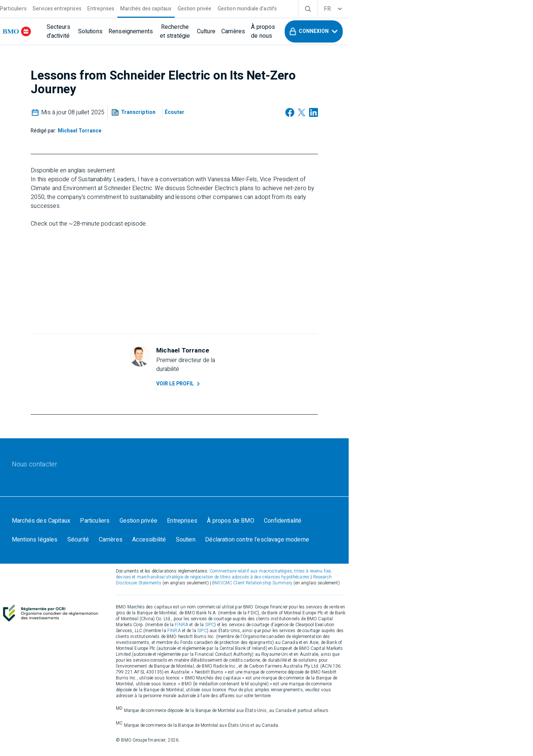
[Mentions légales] (390, 543)
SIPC (358, 647)
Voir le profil (271, 389)
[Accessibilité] (108, 563)
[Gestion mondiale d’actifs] (291, 8)
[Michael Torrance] (169, 132)
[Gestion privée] (238, 8)
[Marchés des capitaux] (190, 8)
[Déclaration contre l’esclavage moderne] (220, 563)
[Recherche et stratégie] (260, 31)
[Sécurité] (436, 543)
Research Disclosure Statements (341, 605)
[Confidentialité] (337, 543)
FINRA (330, 647)
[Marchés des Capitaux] (85, 543)
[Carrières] (332, 31)
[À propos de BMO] (283, 543)
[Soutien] (146, 563)
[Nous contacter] (78, 480)
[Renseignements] (202, 31)
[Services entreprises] (101, 8)
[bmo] (65, 31)
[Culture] (305, 31)
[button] (445, 31)
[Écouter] (263, 115)
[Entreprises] (145, 8)
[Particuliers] (57, 8)
